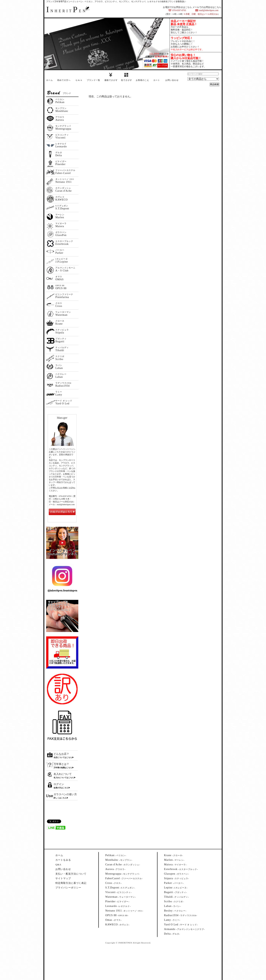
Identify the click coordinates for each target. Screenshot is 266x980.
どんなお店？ (61, 754)
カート (157, 80)
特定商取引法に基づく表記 (71, 883)
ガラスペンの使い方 (65, 794)
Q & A (79, 80)
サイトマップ (63, 878)
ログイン (59, 784)
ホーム (50, 80)
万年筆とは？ (61, 764)
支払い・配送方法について (71, 874)
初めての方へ (64, 80)
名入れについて (63, 774)
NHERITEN (66, 11)
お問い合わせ (172, 80)
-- (116, 855)
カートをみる (63, 860)
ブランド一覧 (93, 80)
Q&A (58, 865)
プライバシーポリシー (68, 888)
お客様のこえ (142, 80)
